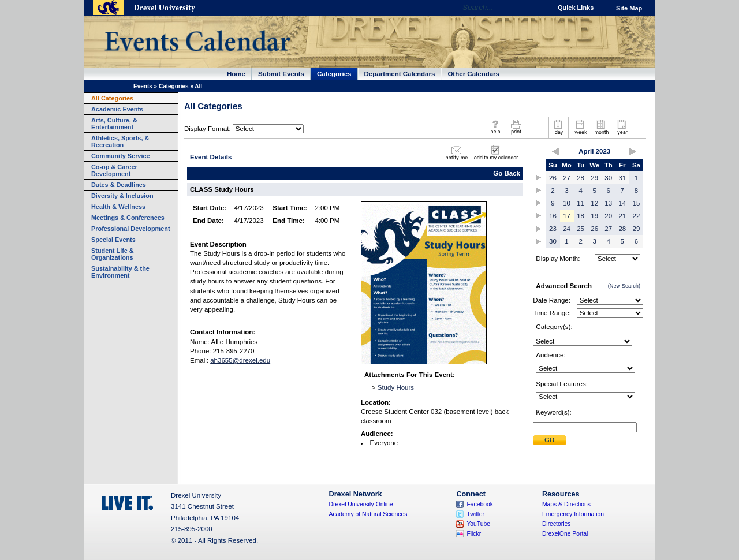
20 (608, 216)
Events (143, 86)
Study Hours (396, 387)
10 (567, 203)
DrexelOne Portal (565, 534)
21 (622, 216)
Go (540, 8)
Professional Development (131, 229)
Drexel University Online (361, 504)
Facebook (480, 504)
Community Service (121, 156)
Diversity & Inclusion (122, 196)
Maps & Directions (566, 504)
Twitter (475, 514)
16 (553, 216)
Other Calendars (473, 74)
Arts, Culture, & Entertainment (114, 124)
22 (637, 216)
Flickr (474, 534)
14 (622, 203)
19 (594, 216)
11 (581, 203)
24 (567, 229)
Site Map (629, 8)
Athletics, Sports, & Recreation (120, 141)
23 (553, 229)
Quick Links (576, 8)
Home (236, 74)
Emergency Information (573, 514)
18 (581, 216)
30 (608, 178)
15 (637, 203)
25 (581, 229)
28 (581, 178)
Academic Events (117, 109)
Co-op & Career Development (114, 170)
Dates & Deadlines (119, 185)
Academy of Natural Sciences (368, 514)
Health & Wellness (118, 207)
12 (594, 203)
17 (567, 216)
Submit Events (281, 74)
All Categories (112, 98)
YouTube (478, 524)
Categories (334, 74)
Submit (550, 440)
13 (608, 203)
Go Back (507, 173)
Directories (557, 524)
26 (553, 178)
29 (594, 178)
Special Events (113, 240)
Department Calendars (400, 74)
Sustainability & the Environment (120, 272)
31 (622, 178)
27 (567, 178)
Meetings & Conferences (128, 218)
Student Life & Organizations (113, 254)
